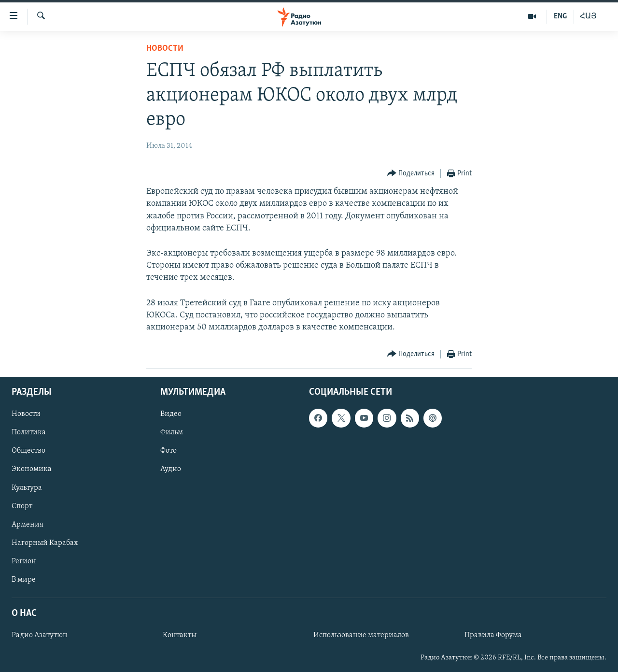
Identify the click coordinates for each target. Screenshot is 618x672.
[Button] (411, 174)
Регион (24, 561)
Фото (169, 451)
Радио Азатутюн (40, 635)
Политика (29, 433)
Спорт (22, 506)
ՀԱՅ (588, 16)
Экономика (32, 470)
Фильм (172, 433)
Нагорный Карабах (45, 543)
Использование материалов (361, 635)
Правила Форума (493, 635)
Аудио (171, 470)
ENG (560, 16)
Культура (27, 488)
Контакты (180, 635)
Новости (165, 49)
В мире (24, 580)
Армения (28, 525)
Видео (171, 415)
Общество (28, 451)
